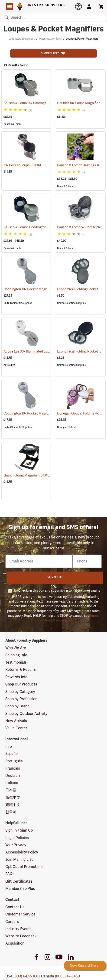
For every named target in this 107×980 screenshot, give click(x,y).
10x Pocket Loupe (22, 165)
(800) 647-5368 (26, 976)
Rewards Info (16, 677)
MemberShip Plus (20, 889)
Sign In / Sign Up (19, 830)
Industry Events (18, 929)
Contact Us (15, 907)
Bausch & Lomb (12, 124)
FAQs (10, 874)
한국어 (11, 812)
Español (12, 754)
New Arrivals (16, 721)
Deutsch (13, 776)
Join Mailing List (19, 859)
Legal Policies (17, 838)
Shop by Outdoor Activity (26, 714)
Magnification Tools (50, 39)
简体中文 (13, 797)
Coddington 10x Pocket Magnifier (34, 289)
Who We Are (16, 648)
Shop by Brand (17, 706)
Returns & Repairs (21, 670)
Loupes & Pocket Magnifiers (82, 39)
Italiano (12, 783)
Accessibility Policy (22, 852)
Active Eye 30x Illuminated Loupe (34, 351)
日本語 (11, 790)
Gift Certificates (19, 881)
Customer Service (20, 914)
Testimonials (16, 662)
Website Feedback (21, 936)
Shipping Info (16, 655)
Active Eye (9, 365)
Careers (12, 922)
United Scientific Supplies (18, 303)
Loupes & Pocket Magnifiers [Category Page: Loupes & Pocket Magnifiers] (54, 30)
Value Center (16, 728)
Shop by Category (20, 692)
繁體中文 (13, 805)
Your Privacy (16, 845)
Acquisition (15, 943)
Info (9, 746)
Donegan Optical (67, 427)
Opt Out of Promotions (24, 867)
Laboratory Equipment (22, 39)
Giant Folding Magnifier (27, 475)
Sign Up (55, 577)
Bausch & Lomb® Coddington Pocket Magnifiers (45, 227)
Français (13, 768)
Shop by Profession (21, 699)
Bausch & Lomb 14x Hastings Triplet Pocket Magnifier (49, 103)
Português (14, 761)
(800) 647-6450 (67, 976)
